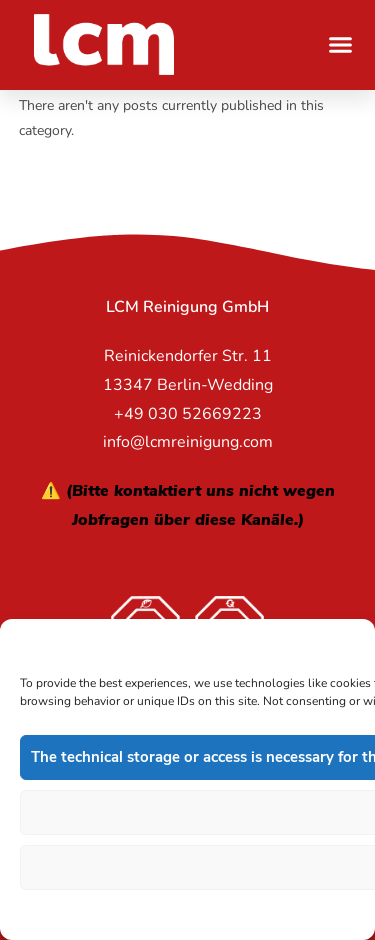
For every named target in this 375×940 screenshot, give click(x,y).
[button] (341, 45)
